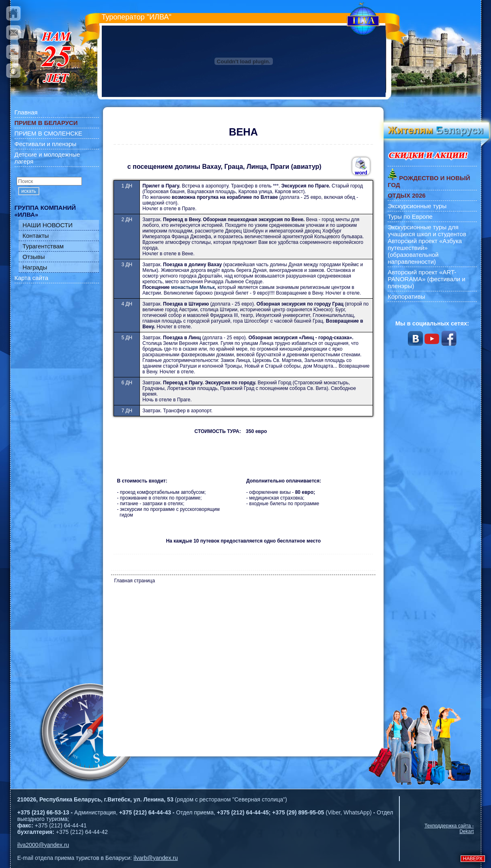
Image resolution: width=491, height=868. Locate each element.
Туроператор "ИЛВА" (137, 17)
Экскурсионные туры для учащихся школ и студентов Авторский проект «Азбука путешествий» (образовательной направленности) (427, 244)
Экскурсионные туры (417, 206)
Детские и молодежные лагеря (47, 158)
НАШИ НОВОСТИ (48, 225)
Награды (35, 267)
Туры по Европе (410, 216)
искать (29, 191)
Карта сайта (32, 278)
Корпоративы (406, 296)
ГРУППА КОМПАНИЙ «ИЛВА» (45, 211)
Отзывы (34, 257)
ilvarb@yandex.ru (155, 858)
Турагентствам (43, 246)
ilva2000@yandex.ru (43, 845)
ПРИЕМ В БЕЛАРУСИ (46, 123)
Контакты (36, 236)
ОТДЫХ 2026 (406, 195)
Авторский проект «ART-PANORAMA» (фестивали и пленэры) (427, 279)
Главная (26, 112)
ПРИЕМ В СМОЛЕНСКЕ (48, 133)
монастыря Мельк (193, 287)
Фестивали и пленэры (46, 144)
